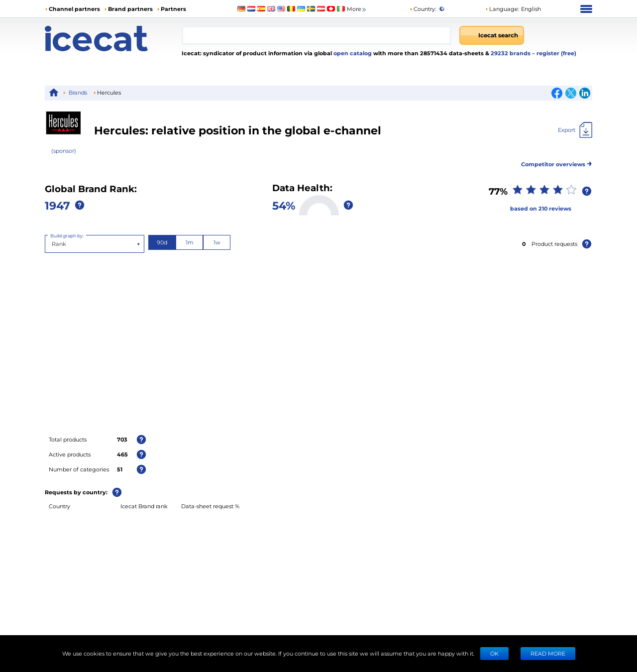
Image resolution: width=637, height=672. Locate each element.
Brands (78, 92)
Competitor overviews (557, 163)
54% (284, 205)
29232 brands (511, 53)
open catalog (352, 53)
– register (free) (554, 53)
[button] (513, 9)
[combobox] (317, 35)
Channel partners (74, 9)
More (357, 9)
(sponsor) (64, 151)
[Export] (575, 130)
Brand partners (130, 9)
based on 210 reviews (541, 208)
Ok (494, 653)
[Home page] (113, 39)
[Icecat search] (492, 35)
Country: (423, 9)
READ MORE (548, 653)
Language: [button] (502, 9)
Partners (173, 9)
